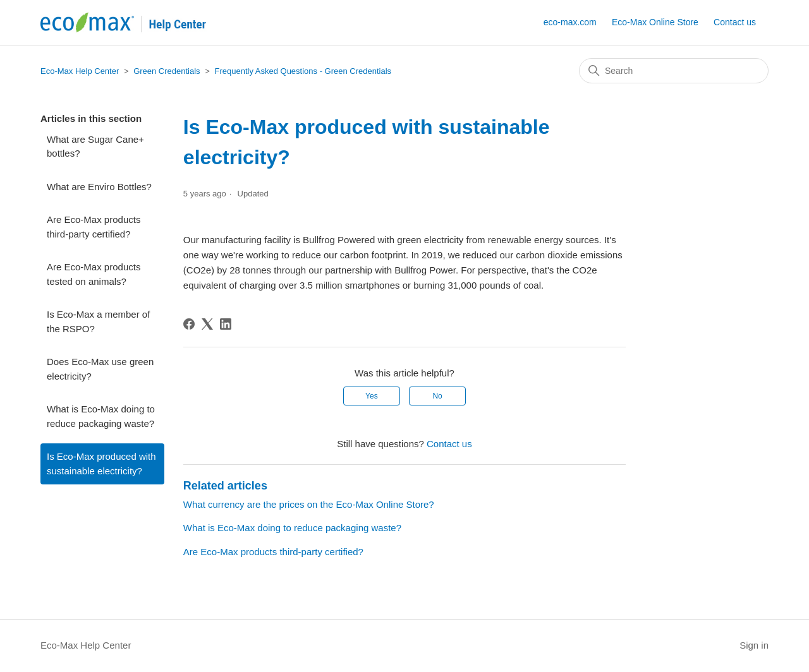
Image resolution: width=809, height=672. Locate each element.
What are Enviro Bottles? (99, 187)
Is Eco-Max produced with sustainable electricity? (101, 464)
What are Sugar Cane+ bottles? (95, 147)
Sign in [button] (754, 645)
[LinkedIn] (226, 324)
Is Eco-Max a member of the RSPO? (98, 321)
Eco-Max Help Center (80, 71)
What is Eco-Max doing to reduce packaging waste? (101, 416)
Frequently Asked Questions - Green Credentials (303, 71)
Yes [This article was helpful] (372, 396)
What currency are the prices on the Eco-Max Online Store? (309, 504)
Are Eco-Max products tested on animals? (94, 274)
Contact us (735, 22)
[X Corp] (207, 324)
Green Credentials (167, 71)
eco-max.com (570, 22)
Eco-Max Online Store (655, 22)
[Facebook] (189, 324)
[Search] (674, 71)
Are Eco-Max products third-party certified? (94, 227)
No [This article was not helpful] (437, 396)
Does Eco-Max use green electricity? (100, 369)
